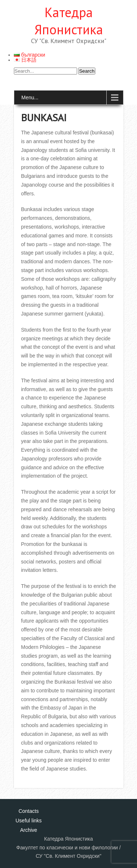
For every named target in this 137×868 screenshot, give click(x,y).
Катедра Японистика (69, 21)
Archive (29, 830)
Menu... (30, 97)
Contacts (29, 811)
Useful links (29, 821)
